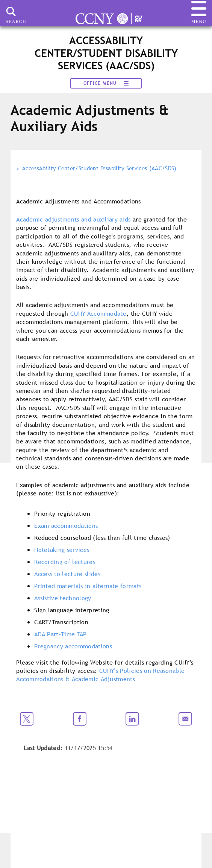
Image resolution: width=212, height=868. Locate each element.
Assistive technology (63, 598)
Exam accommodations (66, 526)
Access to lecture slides (67, 574)
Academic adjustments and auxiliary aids (73, 219)
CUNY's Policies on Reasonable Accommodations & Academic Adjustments (100, 675)
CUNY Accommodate (98, 313)
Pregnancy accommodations (73, 646)
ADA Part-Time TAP (60, 634)
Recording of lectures (65, 562)
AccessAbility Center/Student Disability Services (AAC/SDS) (99, 168)
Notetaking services (62, 550)
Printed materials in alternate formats (88, 586)
